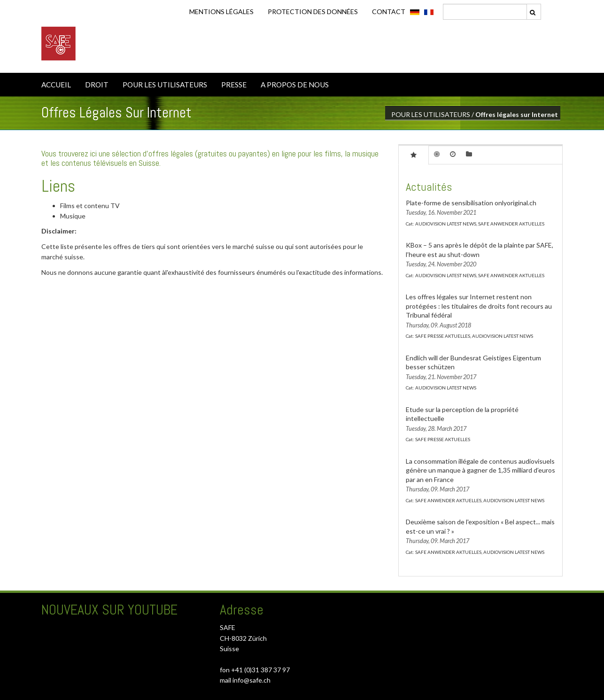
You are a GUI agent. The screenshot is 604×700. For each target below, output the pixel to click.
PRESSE (234, 85)
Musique (73, 216)
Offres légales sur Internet (517, 114)
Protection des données (313, 12)
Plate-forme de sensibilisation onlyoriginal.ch (471, 203)
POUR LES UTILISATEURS (165, 85)
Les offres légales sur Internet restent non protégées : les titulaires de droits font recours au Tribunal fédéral (479, 306)
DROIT (97, 85)
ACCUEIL (56, 85)
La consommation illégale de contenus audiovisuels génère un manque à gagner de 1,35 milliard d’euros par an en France (480, 470)
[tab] (414, 155)
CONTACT (389, 12)
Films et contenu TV (90, 206)
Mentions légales (221, 12)
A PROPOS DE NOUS (295, 85)
